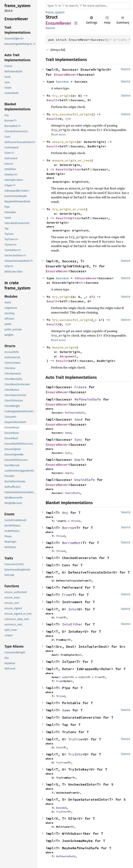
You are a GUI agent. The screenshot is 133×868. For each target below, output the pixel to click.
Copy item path (76, 23)
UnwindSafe (85, 480)
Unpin (79, 460)
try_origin (61, 96)
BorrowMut (71, 543)
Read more (58, 134)
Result (52, 100)
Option (75, 169)
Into (72, 609)
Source (50, 28)
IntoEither (72, 624)
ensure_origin (64, 142)
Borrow (68, 528)
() (67, 119)
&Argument (68, 356)
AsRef (66, 677)
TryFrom (75, 739)
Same (66, 710)
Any (65, 513)
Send (78, 419)
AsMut (82, 677)
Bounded (61, 808)
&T (91, 297)
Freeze (80, 387)
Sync (78, 439)
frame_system (55, 12)
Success (62, 81)
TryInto (75, 754)
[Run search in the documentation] (88, 6)
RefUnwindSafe (88, 399)
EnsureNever (65, 75)
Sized (76, 521)
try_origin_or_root (69, 209)
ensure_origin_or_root (72, 160)
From (66, 595)
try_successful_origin (72, 114)
